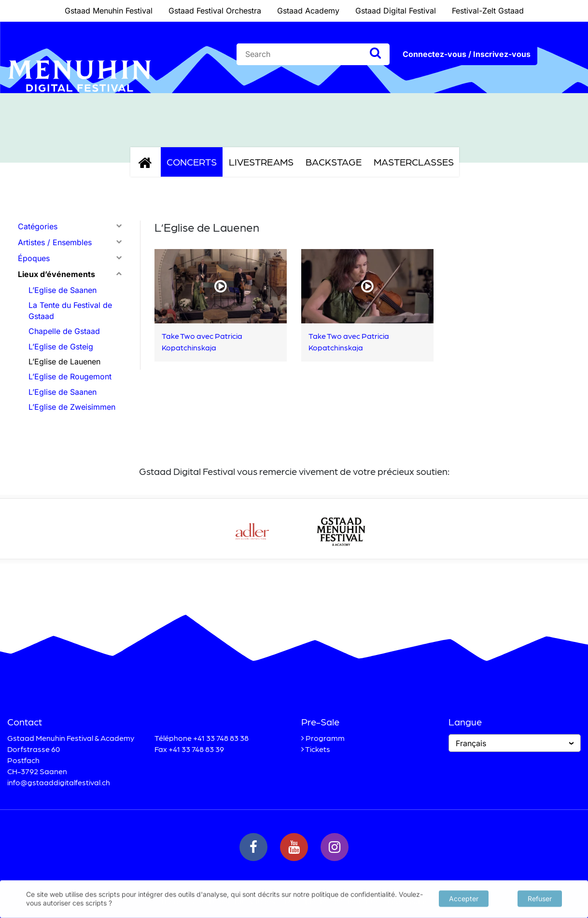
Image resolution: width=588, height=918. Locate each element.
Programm (325, 738)
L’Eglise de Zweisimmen (72, 407)
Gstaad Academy (308, 11)
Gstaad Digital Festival (396, 11)
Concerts (192, 162)
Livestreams (261, 162)
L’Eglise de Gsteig (61, 347)
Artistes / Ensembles (55, 242)
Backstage (334, 162)
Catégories (38, 226)
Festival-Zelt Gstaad (488, 11)
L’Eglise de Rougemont (70, 376)
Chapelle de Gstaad (64, 331)
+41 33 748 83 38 (221, 738)
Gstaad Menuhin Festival (109, 11)
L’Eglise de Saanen (63, 290)
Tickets (318, 749)
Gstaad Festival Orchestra (215, 11)
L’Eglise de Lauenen (64, 362)
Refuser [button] (540, 897)
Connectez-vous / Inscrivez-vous (467, 54)
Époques (34, 258)
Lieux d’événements (56, 274)
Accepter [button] (464, 897)
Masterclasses (414, 162)
